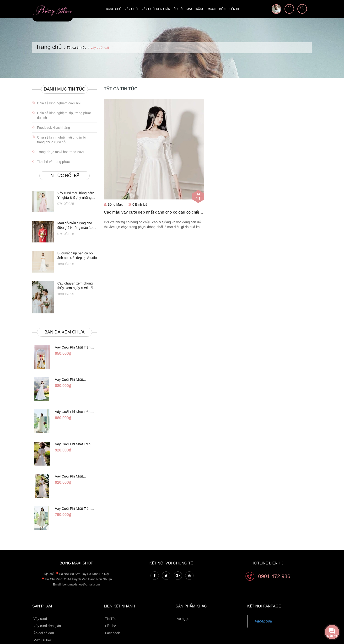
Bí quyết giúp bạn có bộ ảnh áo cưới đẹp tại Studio (77, 255)
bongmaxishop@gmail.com (81, 556)
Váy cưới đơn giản (156, 9)
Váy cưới (132, 9)
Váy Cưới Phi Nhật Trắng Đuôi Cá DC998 (74, 348)
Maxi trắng (195, 9)
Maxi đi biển (217, 9)
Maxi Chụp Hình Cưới (50, 619)
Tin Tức (111, 590)
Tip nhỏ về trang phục (53, 162)
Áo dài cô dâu (44, 604)
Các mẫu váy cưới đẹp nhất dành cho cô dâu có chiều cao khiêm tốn (153, 212)
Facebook (112, 604)
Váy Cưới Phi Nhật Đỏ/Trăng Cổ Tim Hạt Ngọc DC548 (75, 457)
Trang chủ (113, 9)
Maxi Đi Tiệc (43, 612)
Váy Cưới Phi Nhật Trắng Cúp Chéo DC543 (73, 375)
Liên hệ (234, 9)
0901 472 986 (274, 547)
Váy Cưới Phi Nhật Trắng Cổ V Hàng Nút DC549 (74, 402)
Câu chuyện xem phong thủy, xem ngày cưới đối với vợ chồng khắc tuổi (75, 286)
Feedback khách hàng (54, 128)
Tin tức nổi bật (65, 176)
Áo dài (178, 9)
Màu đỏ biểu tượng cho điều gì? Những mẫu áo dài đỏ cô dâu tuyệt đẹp (75, 226)
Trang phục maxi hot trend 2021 (61, 152)
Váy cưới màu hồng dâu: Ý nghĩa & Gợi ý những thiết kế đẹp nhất (76, 196)
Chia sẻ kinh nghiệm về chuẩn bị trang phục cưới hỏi (61, 140)
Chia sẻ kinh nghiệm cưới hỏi (59, 103)
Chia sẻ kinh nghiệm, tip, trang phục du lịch (64, 115)
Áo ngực (183, 590)
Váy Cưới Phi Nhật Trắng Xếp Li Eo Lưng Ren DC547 (74, 430)
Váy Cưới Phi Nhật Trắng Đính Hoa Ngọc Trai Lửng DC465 (74, 485)
